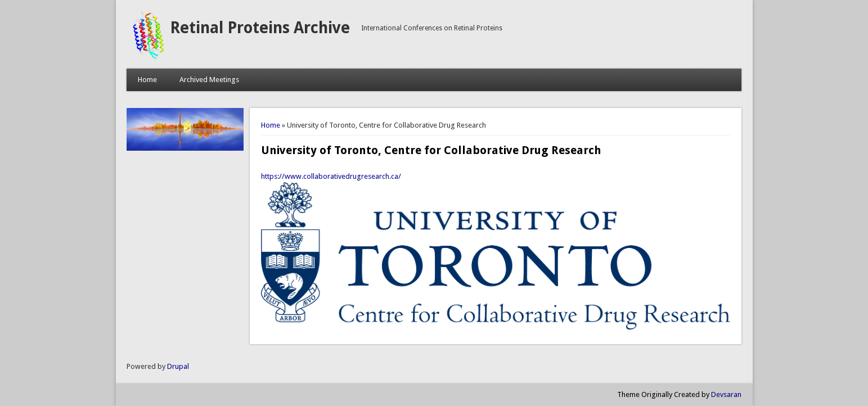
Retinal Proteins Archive (260, 28)
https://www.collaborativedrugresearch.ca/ (331, 176)
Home (147, 80)
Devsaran (726, 394)
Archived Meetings (209, 80)
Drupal (178, 366)
